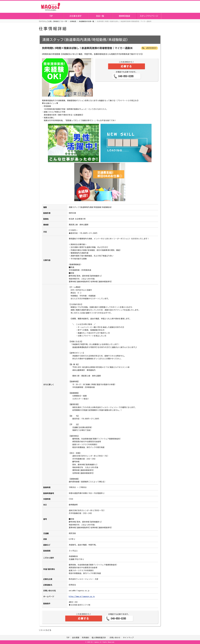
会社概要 (76, 638)
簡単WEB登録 (124, 16)
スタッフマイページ (149, 16)
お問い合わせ (115, 638)
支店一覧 (100, 16)
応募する (126, 66)
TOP (51, 16)
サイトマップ (128, 638)
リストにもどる (45, 630)
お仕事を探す (76, 16)
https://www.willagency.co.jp (82, 596)
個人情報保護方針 (99, 638)
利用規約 (85, 638)
